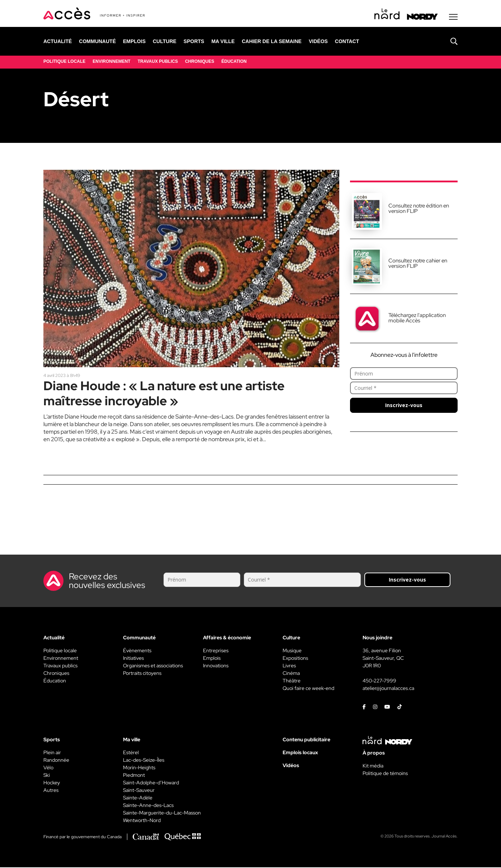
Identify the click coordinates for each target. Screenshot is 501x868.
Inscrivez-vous (404, 406)
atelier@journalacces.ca (388, 689)
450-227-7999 (379, 681)
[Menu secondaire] (453, 18)
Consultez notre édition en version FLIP (419, 209)
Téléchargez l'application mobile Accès (417, 319)
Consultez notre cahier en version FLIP (418, 264)
